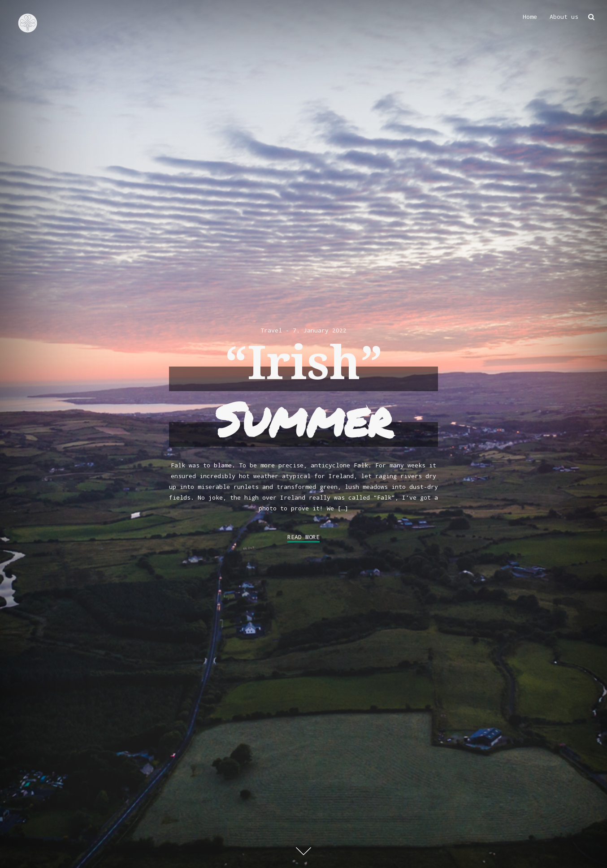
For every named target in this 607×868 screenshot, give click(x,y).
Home (530, 17)
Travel (271, 330)
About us (564, 17)
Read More (303, 537)
